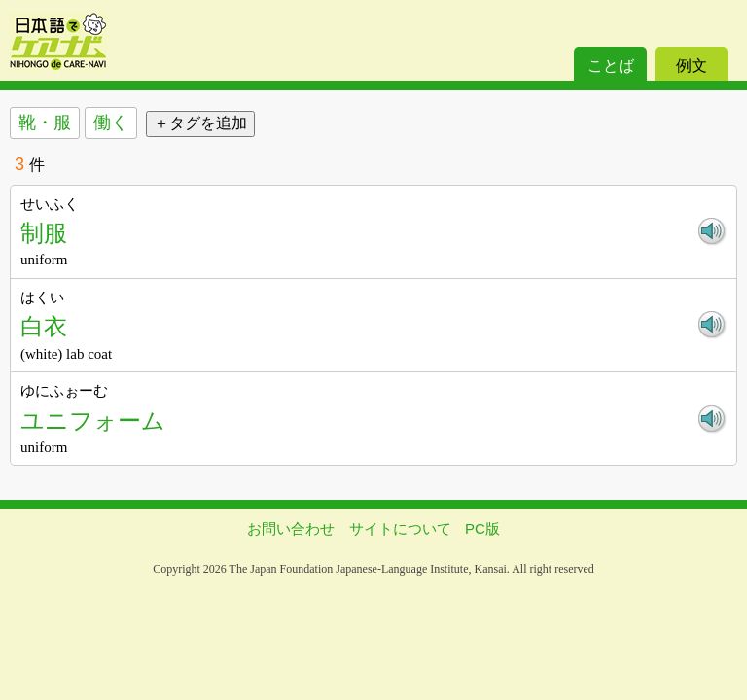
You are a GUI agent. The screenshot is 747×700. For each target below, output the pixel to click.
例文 (692, 66)
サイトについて (400, 528)
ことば (611, 66)
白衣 (44, 326)
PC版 (482, 528)
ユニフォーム (93, 420)
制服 (44, 233)
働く (111, 122)
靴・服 (45, 122)
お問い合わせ (291, 528)
